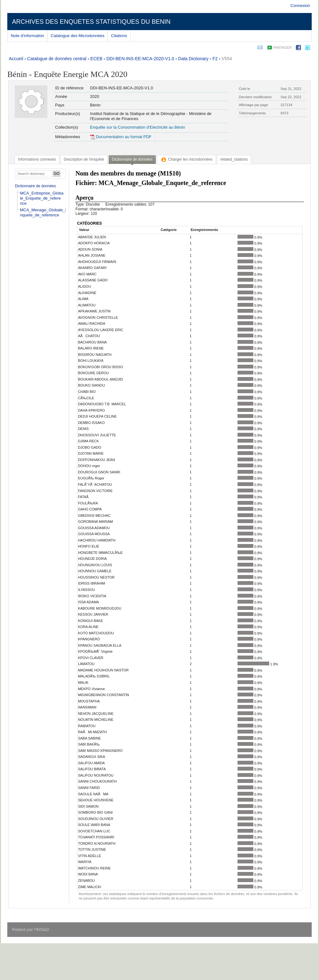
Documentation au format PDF (121, 137)
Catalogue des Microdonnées (78, 36)
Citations (119, 36)
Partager (282, 48)
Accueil (16, 59)
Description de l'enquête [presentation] (84, 159)
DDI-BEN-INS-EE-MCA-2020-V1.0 (140, 59)
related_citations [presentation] (234, 159)
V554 (227, 59)
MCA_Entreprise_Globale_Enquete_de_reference (42, 198)
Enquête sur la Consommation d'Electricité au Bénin (137, 127)
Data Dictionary (193, 59)
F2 (215, 59)
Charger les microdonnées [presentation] (187, 159)
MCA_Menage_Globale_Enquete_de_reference (44, 212)
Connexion (300, 6)
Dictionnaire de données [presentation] (132, 159)
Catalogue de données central (57, 59)
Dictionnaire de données (35, 186)
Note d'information (27, 36)
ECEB (96, 59)
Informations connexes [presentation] (37, 159)
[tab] (37, 159)
